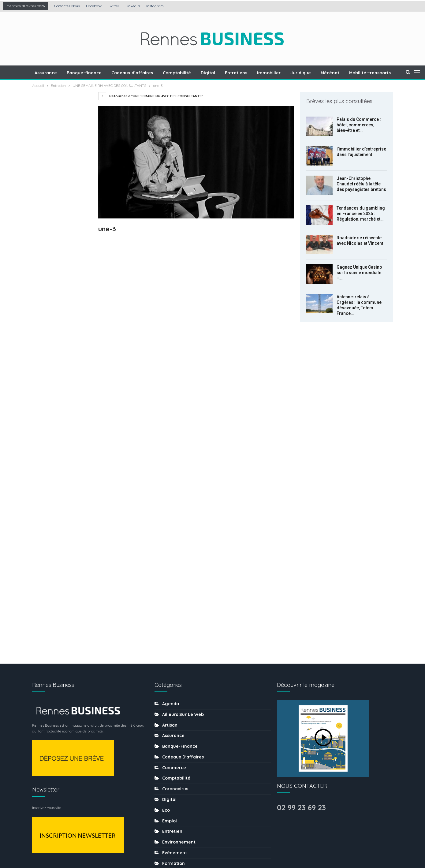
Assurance (56, 73)
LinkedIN (133, 6)
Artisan (170, 495)
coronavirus (175, 559)
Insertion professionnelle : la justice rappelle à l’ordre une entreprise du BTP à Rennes (60, 389)
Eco (166, 580)
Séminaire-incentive (184, 751)
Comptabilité (190, 73)
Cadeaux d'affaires (183, 527)
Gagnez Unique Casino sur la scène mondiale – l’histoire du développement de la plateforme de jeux (61, 304)
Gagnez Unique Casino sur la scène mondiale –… (359, 273)
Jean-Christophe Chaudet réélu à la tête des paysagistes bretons (361, 184)
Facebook (94, 6)
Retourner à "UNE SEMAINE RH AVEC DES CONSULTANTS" (151, 96)
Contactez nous (67, 6)
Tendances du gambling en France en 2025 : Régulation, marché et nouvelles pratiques (61, 236)
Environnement (179, 612)
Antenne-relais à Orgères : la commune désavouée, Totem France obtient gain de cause (61, 346)
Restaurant (174, 729)
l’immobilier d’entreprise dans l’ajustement (56, 162)
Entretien (172, 602)
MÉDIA (169, 687)
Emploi (170, 591)
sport (168, 772)
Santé (169, 740)
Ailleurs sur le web (183, 484)
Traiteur (171, 793)
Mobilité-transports (183, 697)
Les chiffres (175, 665)
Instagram (155, 6)
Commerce (174, 538)
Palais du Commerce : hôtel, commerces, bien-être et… (359, 125)
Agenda (171, 474)
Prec (46, 419)
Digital (222, 73)
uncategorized (178, 804)
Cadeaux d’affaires (144, 73)
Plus (372, 73)
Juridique (317, 73)
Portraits (171, 708)
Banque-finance (95, 73)
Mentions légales (162, 844)
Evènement (175, 623)
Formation (173, 633)
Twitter (114, 6)
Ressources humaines (186, 718)
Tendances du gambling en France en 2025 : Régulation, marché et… (361, 214)
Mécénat (347, 73)
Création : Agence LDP (106, 844)
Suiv (62, 419)
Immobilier (284, 73)
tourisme (172, 782)
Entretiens (251, 73)
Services (171, 761)
